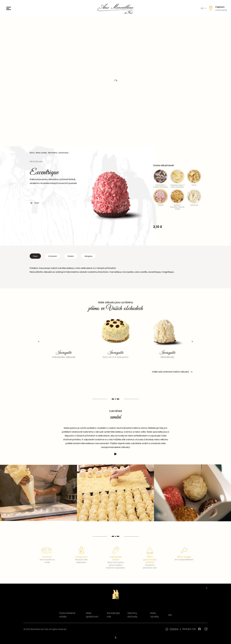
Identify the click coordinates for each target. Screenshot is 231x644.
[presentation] (38, 341)
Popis (35, 256)
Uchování (53, 256)
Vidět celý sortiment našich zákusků (172, 372)
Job (170, 615)
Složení (71, 256)
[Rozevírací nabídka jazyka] (176, 629)
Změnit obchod (221, 10)
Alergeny (88, 256)
